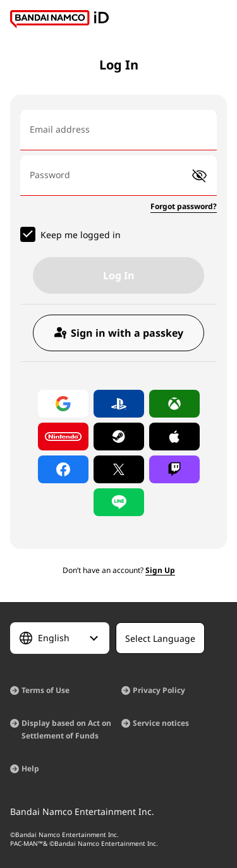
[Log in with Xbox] (174, 404)
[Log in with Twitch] (174, 469)
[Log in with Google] (63, 404)
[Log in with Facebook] (63, 469)
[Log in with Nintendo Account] (63, 437)
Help (30, 769)
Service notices (161, 723)
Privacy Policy (159, 690)
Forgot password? (184, 206)
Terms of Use (46, 690)
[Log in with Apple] (174, 437)
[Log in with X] (119, 469)
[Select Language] (60, 638)
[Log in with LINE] (119, 502)
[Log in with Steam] (119, 437)
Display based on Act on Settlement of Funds (66, 729)
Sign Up (160, 570)
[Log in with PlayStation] (119, 404)
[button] (199, 176)
